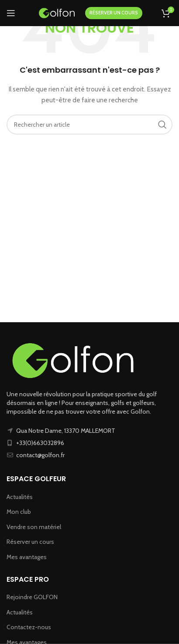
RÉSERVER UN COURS (114, 13)
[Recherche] (89, 125)
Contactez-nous (29, 627)
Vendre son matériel (34, 527)
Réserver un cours (30, 542)
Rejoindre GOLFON (32, 597)
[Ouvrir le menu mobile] (11, 13)
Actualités (20, 497)
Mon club (19, 512)
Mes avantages (27, 557)
